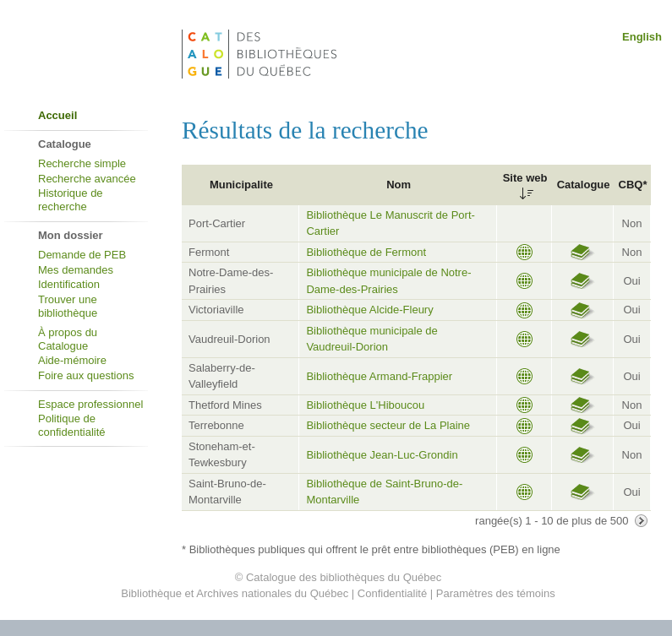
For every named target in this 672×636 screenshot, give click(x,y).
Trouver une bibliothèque (68, 306)
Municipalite (241, 185)
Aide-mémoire (72, 360)
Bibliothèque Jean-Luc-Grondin (382, 455)
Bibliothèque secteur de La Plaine (388, 425)
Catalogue (584, 185)
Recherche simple (82, 163)
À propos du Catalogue (68, 339)
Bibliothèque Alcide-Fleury (369, 310)
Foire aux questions (86, 375)
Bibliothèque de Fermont (366, 252)
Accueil (57, 115)
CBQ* (633, 185)
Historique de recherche (71, 200)
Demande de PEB (82, 255)
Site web (525, 178)
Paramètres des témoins (496, 593)
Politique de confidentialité (72, 425)
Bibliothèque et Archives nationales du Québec (235, 593)
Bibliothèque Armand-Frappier (379, 376)
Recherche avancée (87, 179)
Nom (399, 185)
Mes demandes (76, 270)
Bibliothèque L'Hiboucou (365, 405)
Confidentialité (392, 593)
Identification (69, 284)
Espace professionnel (90, 404)
